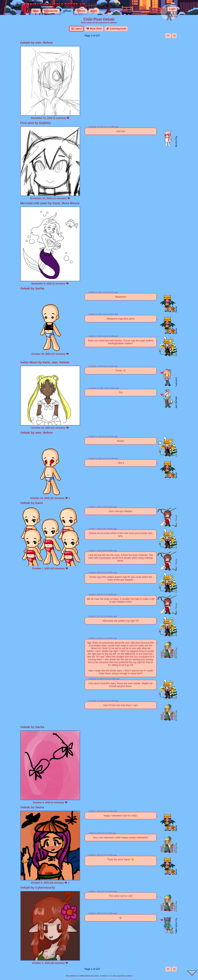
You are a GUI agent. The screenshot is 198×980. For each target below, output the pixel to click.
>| (174, 36)
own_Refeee (44, 43)
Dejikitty (45, 123)
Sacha (40, 288)
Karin (56, 203)
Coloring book (116, 29)
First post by (30, 123)
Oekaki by (28, 43)
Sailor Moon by (31, 362)
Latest (76, 29)
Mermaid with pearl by (36, 203)
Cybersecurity (45, 887)
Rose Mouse (71, 203)
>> (168, 36)
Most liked (94, 29)
